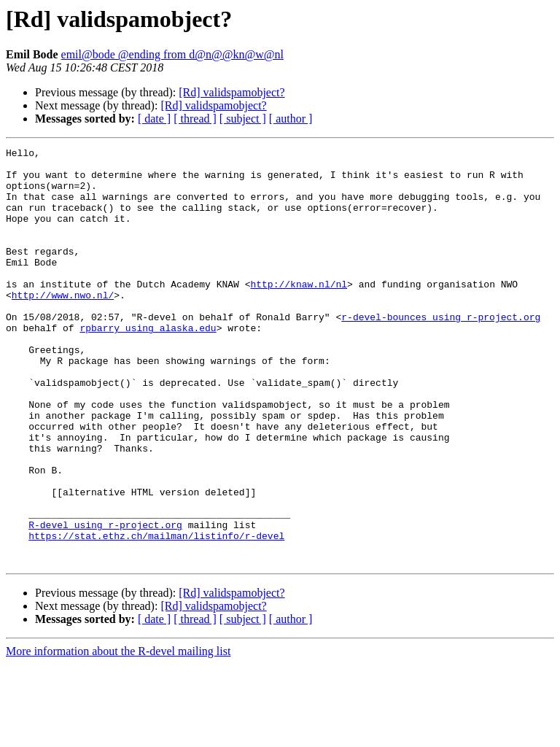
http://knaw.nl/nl (299, 312)
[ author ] (291, 119)
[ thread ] (195, 119)
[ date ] (154, 119)
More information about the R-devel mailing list (118, 734)
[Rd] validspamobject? (232, 92)
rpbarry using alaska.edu (148, 365)
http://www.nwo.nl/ (63, 325)
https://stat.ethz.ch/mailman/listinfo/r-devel (156, 614)
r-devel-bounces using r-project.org (441, 352)
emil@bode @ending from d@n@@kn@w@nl (172, 54)
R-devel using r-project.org (105, 601)
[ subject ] (243, 119)
